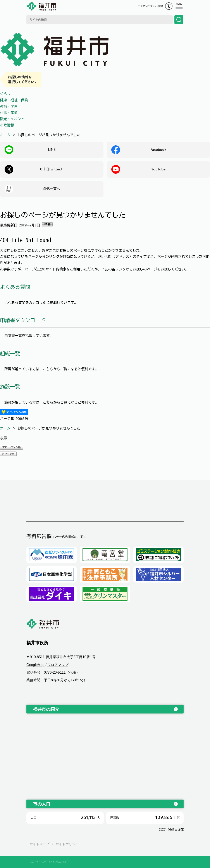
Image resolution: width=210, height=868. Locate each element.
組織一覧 (10, 354)
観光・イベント (12, 119)
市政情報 (7, 125)
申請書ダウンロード (23, 320)
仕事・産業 (9, 113)
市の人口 (42, 804)
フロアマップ (58, 665)
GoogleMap (35, 665)
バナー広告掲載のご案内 (70, 537)
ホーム (5, 135)
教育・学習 (9, 106)
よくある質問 (15, 287)
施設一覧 (10, 387)
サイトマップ (40, 844)
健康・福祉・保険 (14, 100)
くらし (5, 94)
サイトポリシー (67, 844)
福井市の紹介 (46, 709)
